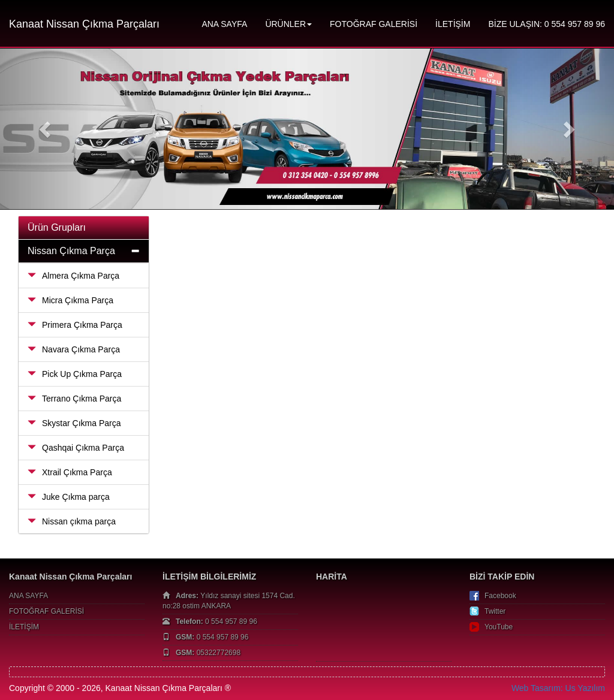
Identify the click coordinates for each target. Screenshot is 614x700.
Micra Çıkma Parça (70, 300)
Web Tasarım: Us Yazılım (558, 688)
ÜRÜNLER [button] (288, 24)
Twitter (495, 611)
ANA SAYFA (224, 24)
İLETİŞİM (453, 24)
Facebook (500, 596)
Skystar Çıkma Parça (74, 423)
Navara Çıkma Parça (74, 349)
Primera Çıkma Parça (75, 325)
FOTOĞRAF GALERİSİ (374, 24)
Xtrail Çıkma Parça (70, 472)
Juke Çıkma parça (69, 497)
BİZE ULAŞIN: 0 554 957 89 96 (547, 24)
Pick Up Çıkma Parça (75, 374)
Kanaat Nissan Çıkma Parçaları (84, 24)
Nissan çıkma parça (72, 521)
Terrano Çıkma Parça (74, 399)
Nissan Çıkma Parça (71, 251)
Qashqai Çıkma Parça (76, 448)
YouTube (499, 627)
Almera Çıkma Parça (73, 276)
